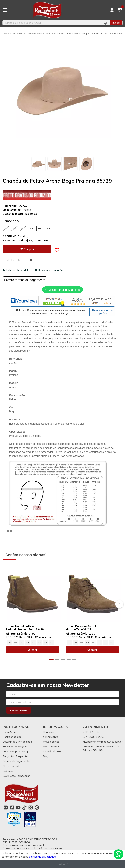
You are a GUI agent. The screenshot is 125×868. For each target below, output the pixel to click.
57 (23, 228)
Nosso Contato (11, 766)
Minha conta (51, 737)
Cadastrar (19, 710)
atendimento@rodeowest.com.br (103, 742)
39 (21, 643)
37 (10, 643)
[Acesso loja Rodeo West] (112, 10)
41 (34, 643)
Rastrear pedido (12, 737)
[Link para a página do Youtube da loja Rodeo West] (18, 807)
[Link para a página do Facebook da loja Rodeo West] (12, 807)
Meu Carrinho (51, 747)
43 (46, 643)
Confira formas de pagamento (25, 280)
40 (28, 643)
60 (48, 228)
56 (14, 228)
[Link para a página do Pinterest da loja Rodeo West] (37, 807)
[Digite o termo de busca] (52, 23)
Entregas (8, 771)
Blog (46, 756)
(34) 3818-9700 (93, 732)
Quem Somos (10, 732)
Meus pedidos (51, 742)
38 (76, 643)
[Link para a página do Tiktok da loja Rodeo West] (24, 807)
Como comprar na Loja (16, 751)
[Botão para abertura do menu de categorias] (5, 10)
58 (31, 228)
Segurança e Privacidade (17, 742)
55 (6, 228)
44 (52, 643)
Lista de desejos (52, 751)
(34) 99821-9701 (94, 737)
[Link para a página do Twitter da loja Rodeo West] (31, 807)
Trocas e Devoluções (15, 747)
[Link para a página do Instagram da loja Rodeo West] (6, 807)
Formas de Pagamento (16, 761)
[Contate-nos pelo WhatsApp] (118, 854)
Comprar (33, 650)
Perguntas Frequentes (16, 756)
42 (40, 643)
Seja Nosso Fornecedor (16, 776)
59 (40, 228)
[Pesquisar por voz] (105, 23)
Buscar (116, 23)
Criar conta (49, 732)
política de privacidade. (42, 857)
